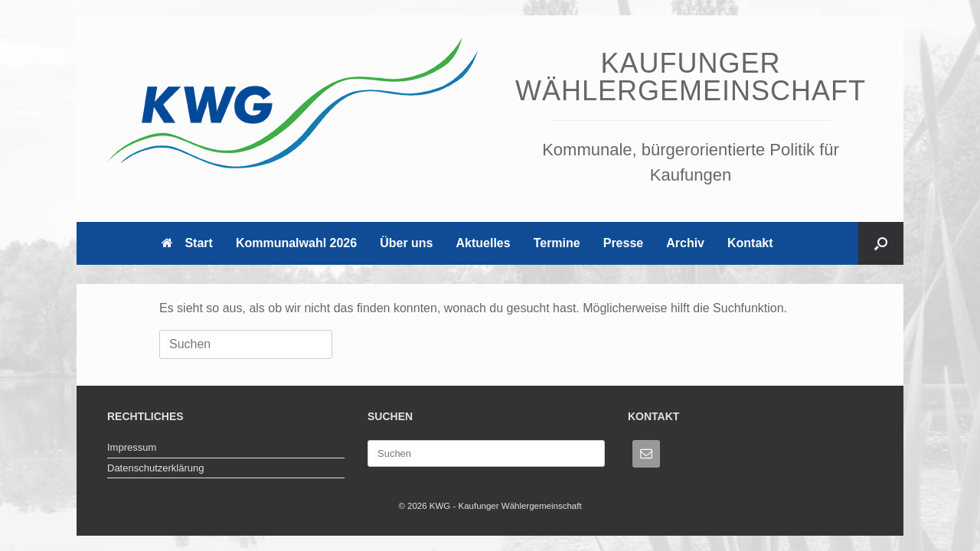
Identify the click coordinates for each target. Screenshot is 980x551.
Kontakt (750, 243)
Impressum (132, 447)
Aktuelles (483, 243)
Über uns (406, 243)
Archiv (685, 243)
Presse (624, 243)
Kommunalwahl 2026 (296, 243)
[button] (881, 243)
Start (187, 243)
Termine (557, 243)
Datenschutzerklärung (155, 468)
